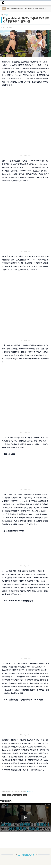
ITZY (4, 795)
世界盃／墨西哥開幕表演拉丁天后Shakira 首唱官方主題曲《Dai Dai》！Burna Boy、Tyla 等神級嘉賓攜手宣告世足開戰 (27, 8)
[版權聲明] (30, 791)
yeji (25, 795)
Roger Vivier (17, 795)
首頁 (2, 15)
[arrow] (3, 3)
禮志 (9, 795)
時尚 (7, 15)
